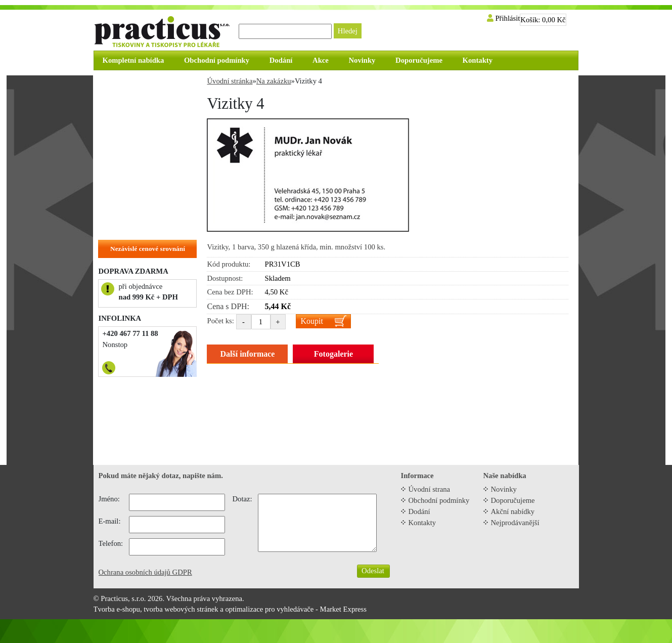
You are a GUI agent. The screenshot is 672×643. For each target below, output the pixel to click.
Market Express (343, 609)
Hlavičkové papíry (132, 209)
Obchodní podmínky (439, 500)
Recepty (116, 100)
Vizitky (115, 194)
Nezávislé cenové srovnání (148, 249)
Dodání (419, 511)
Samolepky (121, 162)
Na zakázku (122, 225)
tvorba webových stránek (181, 609)
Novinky (504, 489)
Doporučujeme (513, 500)
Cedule (114, 147)
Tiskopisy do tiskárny (137, 115)
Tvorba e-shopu (117, 609)
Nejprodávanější (515, 523)
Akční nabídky (513, 511)
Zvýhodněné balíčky (135, 84)
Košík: (543, 20)
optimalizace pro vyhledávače (269, 609)
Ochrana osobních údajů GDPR (145, 572)
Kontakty (422, 523)
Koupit (312, 321)
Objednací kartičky (134, 178)
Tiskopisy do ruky (132, 131)
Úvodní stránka (230, 81)
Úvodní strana (430, 489)
